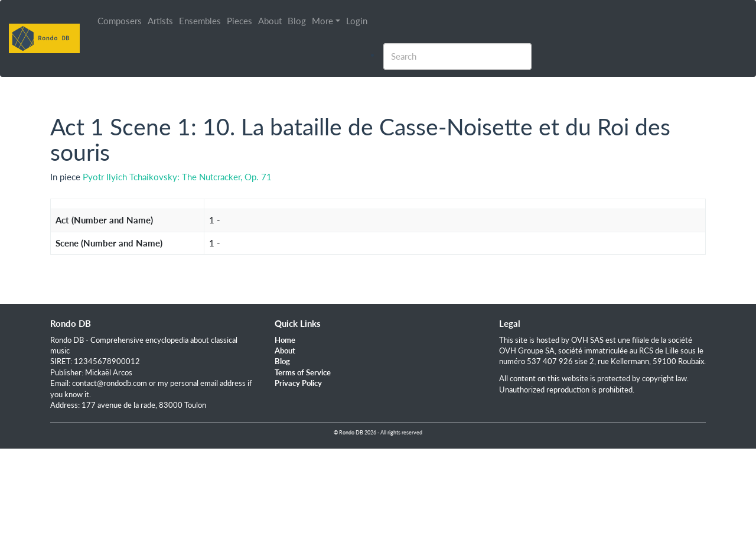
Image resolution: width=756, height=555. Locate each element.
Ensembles (200, 21)
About (270, 21)
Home (285, 340)
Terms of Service (303, 372)
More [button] (322, 21)
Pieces (239, 21)
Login (357, 21)
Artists (160, 21)
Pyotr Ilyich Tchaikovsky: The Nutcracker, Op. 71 (177, 177)
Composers (120, 21)
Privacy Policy (298, 383)
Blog (297, 21)
